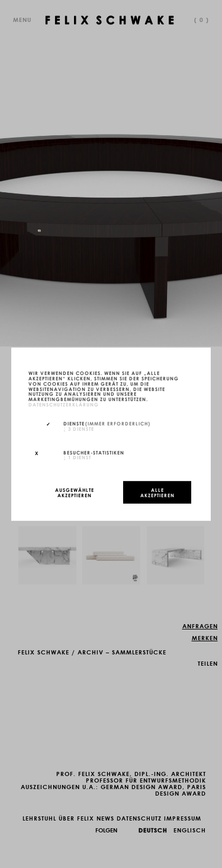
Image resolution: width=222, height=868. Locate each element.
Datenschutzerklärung (64, 404)
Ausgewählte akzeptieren (75, 492)
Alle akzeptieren (157, 492)
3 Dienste (79, 428)
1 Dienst (77, 457)
